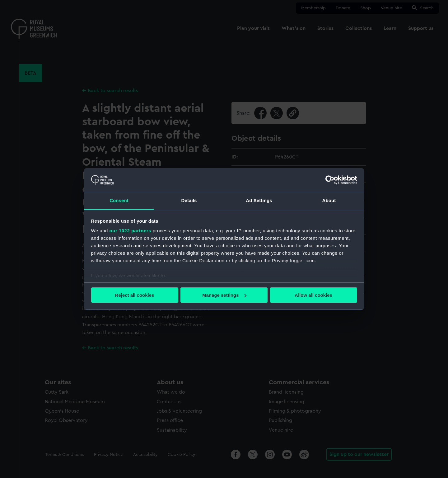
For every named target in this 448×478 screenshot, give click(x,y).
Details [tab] (189, 200)
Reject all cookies (135, 295)
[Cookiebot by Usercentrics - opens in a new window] (330, 180)
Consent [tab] (119, 200)
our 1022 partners (130, 231)
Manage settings (224, 295)
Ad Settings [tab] (259, 200)
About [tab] (329, 200)
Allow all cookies (313, 295)
